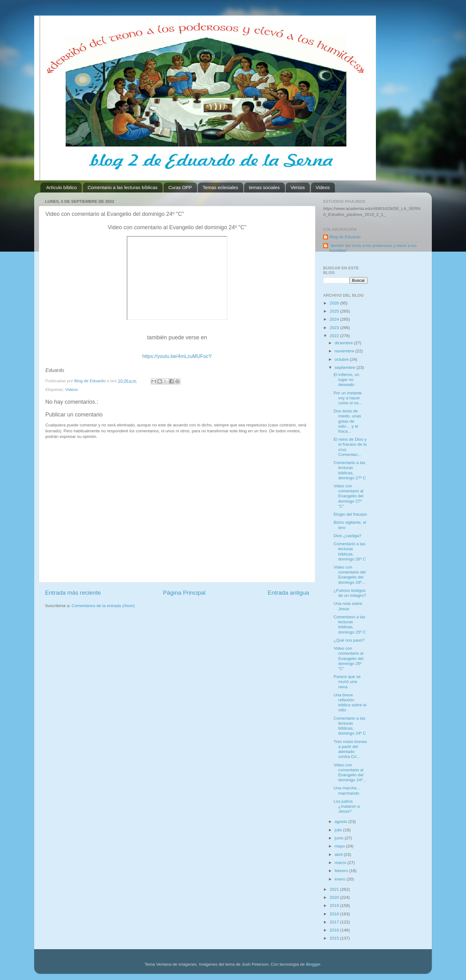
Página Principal (184, 593)
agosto (341, 822)
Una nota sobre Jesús (348, 606)
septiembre (346, 367)
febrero (342, 871)
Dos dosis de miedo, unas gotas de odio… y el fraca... (347, 421)
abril (339, 855)
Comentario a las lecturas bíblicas (123, 187)
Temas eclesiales (220, 187)
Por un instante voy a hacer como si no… (348, 398)
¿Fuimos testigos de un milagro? (350, 593)
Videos (323, 187)
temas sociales (264, 187)
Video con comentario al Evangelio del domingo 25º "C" (349, 658)
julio (339, 830)
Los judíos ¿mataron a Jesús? (347, 806)
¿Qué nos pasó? (349, 640)
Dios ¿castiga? (347, 536)
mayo (340, 846)
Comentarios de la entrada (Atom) (103, 606)
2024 (335, 319)
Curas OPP (180, 187)
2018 (335, 914)
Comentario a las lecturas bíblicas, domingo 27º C (350, 470)
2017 (335, 922)
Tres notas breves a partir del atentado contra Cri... (350, 749)
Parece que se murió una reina (347, 682)
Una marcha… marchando (347, 790)
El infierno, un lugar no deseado (347, 380)
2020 (335, 897)
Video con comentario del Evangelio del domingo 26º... (350, 575)
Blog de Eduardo (345, 237)
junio (340, 838)
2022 (335, 336)
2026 (335, 303)
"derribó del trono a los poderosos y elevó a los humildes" (373, 248)
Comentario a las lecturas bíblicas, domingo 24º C (350, 726)
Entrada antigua (288, 593)
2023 (335, 328)
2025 (335, 311)
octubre (342, 359)
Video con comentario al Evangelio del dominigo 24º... (350, 773)
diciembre (344, 343)
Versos (298, 187)
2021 (335, 889)
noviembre (345, 351)
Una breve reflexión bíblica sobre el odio (350, 703)
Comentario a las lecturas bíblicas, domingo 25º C (350, 625)
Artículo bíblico (62, 187)
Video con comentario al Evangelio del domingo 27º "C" (349, 496)
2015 (335, 938)
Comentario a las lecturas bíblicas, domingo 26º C (350, 551)
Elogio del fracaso (350, 514)
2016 (335, 930)
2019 (335, 906)
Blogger (313, 964)
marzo (341, 863)
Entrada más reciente (73, 593)
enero (340, 879)
